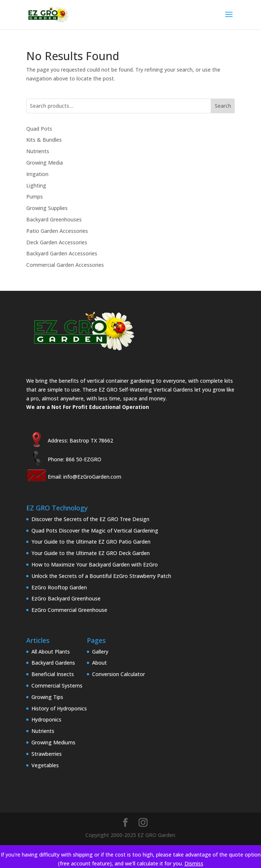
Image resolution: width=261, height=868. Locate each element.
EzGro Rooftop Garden (59, 587)
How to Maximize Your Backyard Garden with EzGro (95, 564)
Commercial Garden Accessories (65, 265)
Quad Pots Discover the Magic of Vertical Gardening (95, 531)
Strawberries (47, 754)
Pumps (35, 197)
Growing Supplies (47, 208)
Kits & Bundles (44, 140)
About (99, 663)
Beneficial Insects (53, 674)
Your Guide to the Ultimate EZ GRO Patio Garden (91, 542)
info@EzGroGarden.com (92, 477)
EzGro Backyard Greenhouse (66, 598)
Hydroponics (46, 719)
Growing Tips (47, 697)
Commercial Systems (57, 686)
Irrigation (37, 174)
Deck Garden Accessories (57, 242)
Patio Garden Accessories (57, 231)
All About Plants (51, 652)
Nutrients (38, 151)
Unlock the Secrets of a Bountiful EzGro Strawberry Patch (101, 576)
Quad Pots (39, 129)
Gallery (100, 652)
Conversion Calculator (118, 674)
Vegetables (45, 765)
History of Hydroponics (59, 708)
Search (223, 106)
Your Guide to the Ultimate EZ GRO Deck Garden (91, 553)
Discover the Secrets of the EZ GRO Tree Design (90, 519)
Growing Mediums (53, 742)
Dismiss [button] (194, 863)
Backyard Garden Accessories (62, 253)
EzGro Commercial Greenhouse (69, 610)
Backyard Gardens (53, 663)
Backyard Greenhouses (54, 219)
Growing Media (45, 163)
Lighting (36, 185)
